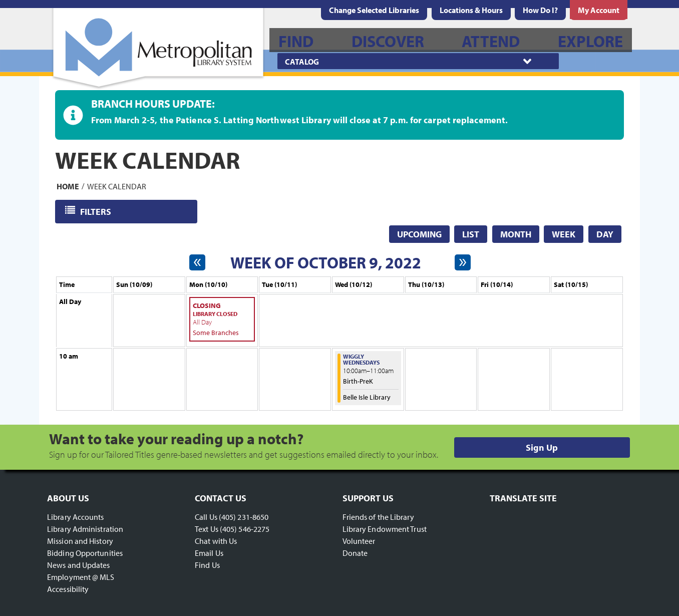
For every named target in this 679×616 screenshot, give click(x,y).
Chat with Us (216, 541)
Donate (355, 553)
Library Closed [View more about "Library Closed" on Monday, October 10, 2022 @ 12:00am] (215, 314)
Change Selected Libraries (374, 10)
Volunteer (359, 541)
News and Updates (79, 565)
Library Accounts (76, 517)
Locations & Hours (471, 10)
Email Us (209, 553)
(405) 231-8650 (244, 517)
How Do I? (540, 10)
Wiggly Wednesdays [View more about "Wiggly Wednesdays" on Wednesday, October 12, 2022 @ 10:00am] (361, 359)
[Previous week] (197, 262)
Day (605, 234)
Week (564, 234)
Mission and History (80, 541)
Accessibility (68, 589)
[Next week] (463, 262)
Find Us (207, 565)
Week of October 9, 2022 (326, 262)
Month (516, 234)
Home (68, 186)
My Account (599, 10)
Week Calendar (117, 186)
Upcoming (419, 234)
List (471, 234)
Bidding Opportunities (85, 553)
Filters (96, 211)
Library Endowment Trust (385, 529)
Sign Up (542, 447)
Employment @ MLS (81, 577)
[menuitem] (471, 10)
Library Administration (85, 529)
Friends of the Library (378, 517)
